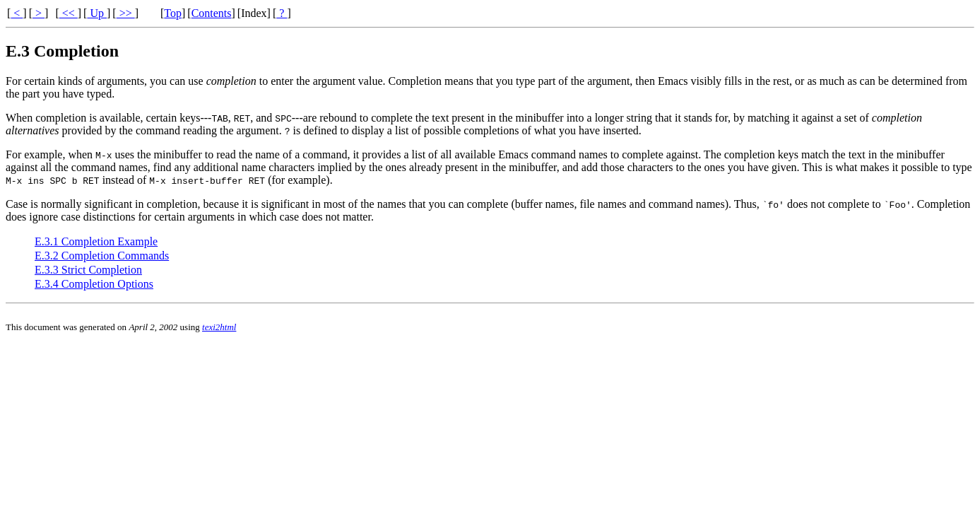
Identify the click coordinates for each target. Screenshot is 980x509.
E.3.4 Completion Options (94, 284)
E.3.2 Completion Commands (102, 256)
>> (126, 13)
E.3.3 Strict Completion (88, 270)
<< (69, 13)
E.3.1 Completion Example (96, 241)
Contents (212, 13)
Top (173, 13)
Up (97, 13)
